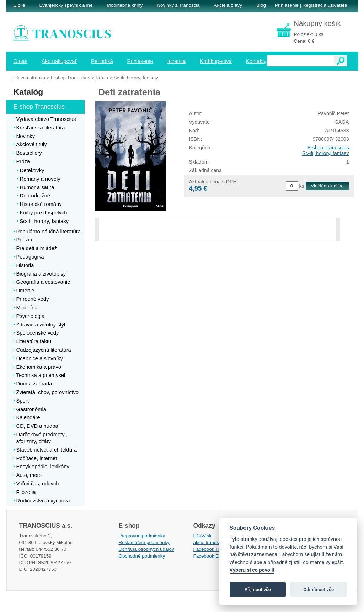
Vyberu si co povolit (252, 570)
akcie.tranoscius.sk (214, 542)
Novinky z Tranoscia (178, 5)
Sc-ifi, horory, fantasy (325, 153)
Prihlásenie (287, 5)
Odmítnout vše (318, 589)
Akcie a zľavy (228, 5)
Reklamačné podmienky (144, 542)
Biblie (19, 5)
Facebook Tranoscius (216, 549)
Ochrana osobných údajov (146, 549)
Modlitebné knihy (125, 5)
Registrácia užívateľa (325, 5)
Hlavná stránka (30, 78)
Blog (261, 5)
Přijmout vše (258, 589)
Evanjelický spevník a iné (66, 5)
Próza (102, 78)
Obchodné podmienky (142, 556)
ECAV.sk (203, 536)
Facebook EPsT (210, 556)
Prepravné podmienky (142, 536)
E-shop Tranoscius (328, 148)
